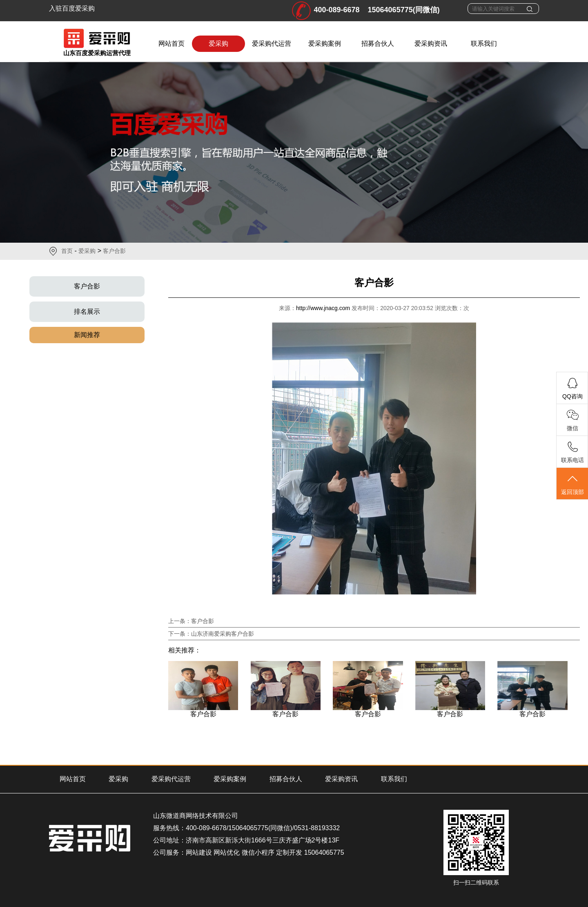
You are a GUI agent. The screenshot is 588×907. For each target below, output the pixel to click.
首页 (67, 251)
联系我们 (484, 44)
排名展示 (87, 312)
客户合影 (114, 251)
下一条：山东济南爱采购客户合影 (211, 634)
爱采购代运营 (272, 44)
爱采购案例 (325, 44)
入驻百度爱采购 (72, 8)
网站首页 (171, 44)
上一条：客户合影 (191, 621)
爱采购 (218, 44)
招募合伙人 (378, 44)
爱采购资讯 (431, 44)
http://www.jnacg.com (324, 308)
